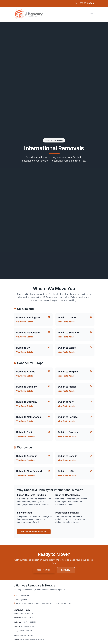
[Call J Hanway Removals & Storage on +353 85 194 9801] (85, 3)
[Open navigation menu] (92, 14)
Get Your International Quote (34, 532)
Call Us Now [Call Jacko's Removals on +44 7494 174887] (66, 570)
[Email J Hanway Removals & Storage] (54, 600)
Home (47, 140)
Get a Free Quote (44, 570)
